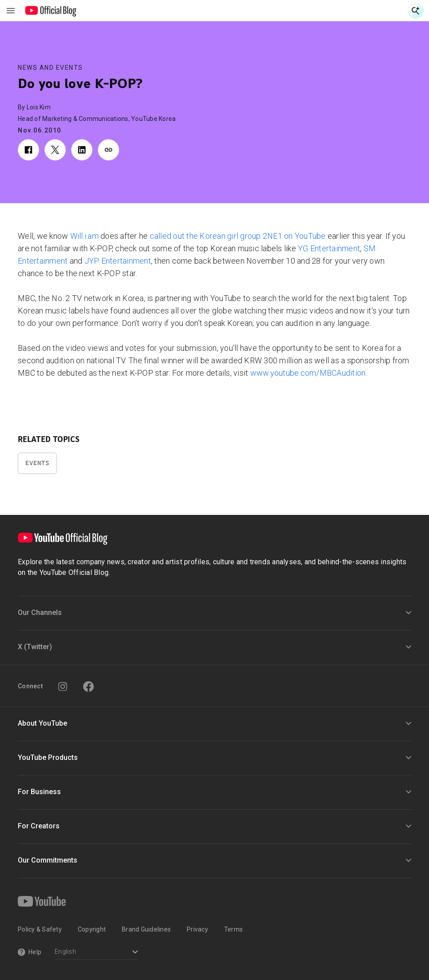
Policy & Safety (40, 929)
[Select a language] (96, 953)
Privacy (197, 929)
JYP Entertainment (117, 261)
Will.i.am (84, 236)
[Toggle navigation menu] (11, 11)
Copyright (92, 929)
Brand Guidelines (146, 929)
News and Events (50, 68)
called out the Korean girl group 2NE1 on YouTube (237, 236)
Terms (233, 929)
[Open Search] (416, 11)
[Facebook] (88, 687)
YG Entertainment (328, 248)
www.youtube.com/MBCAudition (307, 373)
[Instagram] (63, 687)
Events (37, 463)
